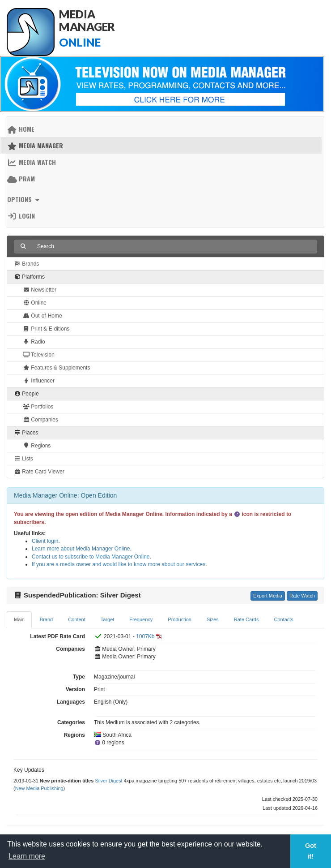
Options (24, 199)
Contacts (283, 619)
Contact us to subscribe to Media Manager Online (91, 557)
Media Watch (32, 162)
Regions (37, 446)
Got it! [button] (311, 851)
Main (19, 619)
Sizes (213, 619)
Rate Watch (302, 596)
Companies (40, 420)
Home (21, 129)
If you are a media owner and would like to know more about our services (119, 564)
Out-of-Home (42, 316)
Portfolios (38, 407)
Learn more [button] (27, 856)
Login (21, 216)
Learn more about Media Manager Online (81, 549)
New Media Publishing (39, 788)
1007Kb (145, 636)
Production (180, 619)
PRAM (21, 178)
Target (108, 619)
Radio (34, 342)
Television (39, 355)
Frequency (141, 619)
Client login (45, 541)
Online (35, 303)
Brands (26, 264)
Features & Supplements (56, 368)
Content (77, 619)
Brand (46, 619)
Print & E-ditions (46, 329)
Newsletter (40, 290)
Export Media (268, 596)
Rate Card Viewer (39, 472)
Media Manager (35, 145)
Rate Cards (246, 619)
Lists (23, 459)
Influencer (39, 381)
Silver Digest (108, 781)
